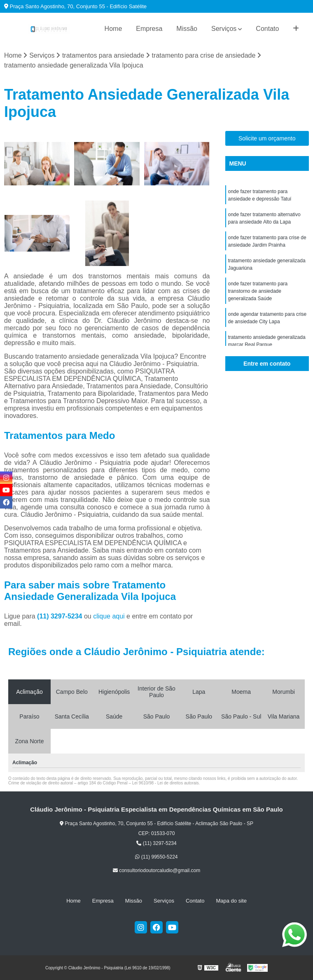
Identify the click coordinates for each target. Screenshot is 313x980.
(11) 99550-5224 (156, 857)
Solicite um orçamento (267, 138)
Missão (187, 29)
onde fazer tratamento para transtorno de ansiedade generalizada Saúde (258, 291)
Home (113, 29)
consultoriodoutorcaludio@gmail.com (156, 870)
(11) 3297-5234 (61, 616)
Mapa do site (231, 901)
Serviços (224, 29)
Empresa (149, 29)
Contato (267, 29)
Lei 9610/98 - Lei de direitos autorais (166, 783)
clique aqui (109, 616)
